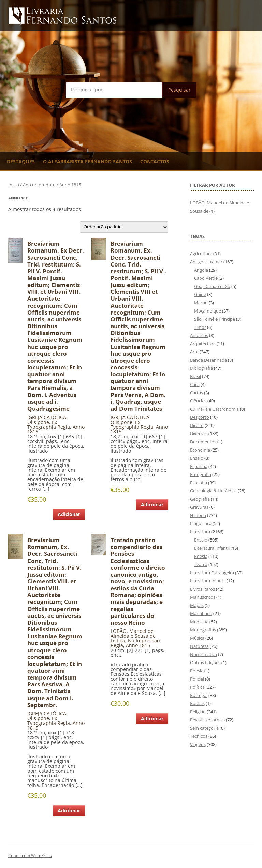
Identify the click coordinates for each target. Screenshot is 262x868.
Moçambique (208, 311)
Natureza (199, 646)
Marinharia (201, 613)
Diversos (199, 433)
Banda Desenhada (208, 360)
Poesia (201, 556)
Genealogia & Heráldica (213, 491)
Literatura (200, 532)
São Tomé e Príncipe (215, 319)
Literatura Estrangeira (212, 573)
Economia (200, 450)
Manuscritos (203, 597)
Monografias (203, 630)
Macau (201, 303)
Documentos (203, 442)
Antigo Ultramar (206, 262)
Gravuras (199, 507)
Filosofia (199, 483)
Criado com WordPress (30, 856)
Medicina (199, 622)
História (198, 515)
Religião (198, 712)
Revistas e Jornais (207, 720)
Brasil (195, 376)
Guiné (200, 294)
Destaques (21, 161)
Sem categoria (204, 728)
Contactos (155, 161)
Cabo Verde (206, 278)
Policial (197, 679)
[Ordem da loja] (124, 227)
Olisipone (38, 422)
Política (197, 687)
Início (14, 185)
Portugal (199, 695)
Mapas (197, 605)
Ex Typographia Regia (49, 424)
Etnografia (201, 474)
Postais (197, 703)
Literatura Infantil (212, 548)
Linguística (201, 523)
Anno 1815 (138, 645)
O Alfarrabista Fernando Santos (88, 161)
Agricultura (201, 254)
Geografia (200, 499)
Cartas (196, 393)
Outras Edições (205, 663)
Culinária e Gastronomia (214, 409)
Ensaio (197, 458)
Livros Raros (202, 589)
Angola (201, 270)
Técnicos (199, 736)
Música (197, 638)
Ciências (198, 401)
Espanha (199, 466)
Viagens (198, 744)
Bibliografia (201, 368)
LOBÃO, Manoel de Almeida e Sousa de (133, 633)
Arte (194, 352)
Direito (197, 425)
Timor (200, 327)
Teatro (201, 564)
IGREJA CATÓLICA (47, 417)
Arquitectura (203, 344)
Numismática (203, 654)
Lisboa (118, 641)
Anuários (199, 335)
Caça (195, 384)
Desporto (200, 417)
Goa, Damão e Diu (212, 286)
